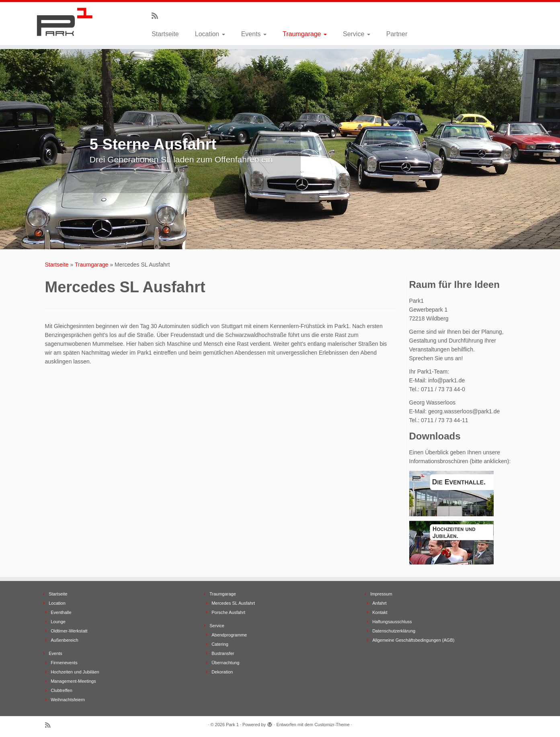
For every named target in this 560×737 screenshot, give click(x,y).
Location (210, 34)
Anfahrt (379, 603)
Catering (220, 644)
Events (254, 34)
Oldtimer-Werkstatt (69, 631)
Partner (397, 34)
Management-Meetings (73, 681)
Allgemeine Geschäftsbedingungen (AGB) (413, 640)
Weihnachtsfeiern (68, 700)
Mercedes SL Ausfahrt (233, 603)
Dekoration (222, 672)
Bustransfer (223, 653)
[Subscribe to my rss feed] (157, 16)
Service (357, 34)
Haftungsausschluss (392, 622)
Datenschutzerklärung (394, 631)
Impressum (381, 594)
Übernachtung (225, 663)
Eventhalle (61, 612)
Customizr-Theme (332, 725)
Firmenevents (64, 663)
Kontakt (380, 612)
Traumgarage (305, 34)
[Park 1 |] (65, 22)
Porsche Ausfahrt (228, 612)
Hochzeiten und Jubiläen (75, 672)
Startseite (165, 34)
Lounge (58, 622)
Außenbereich (65, 640)
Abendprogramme (229, 635)
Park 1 (232, 725)
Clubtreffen (62, 690)
